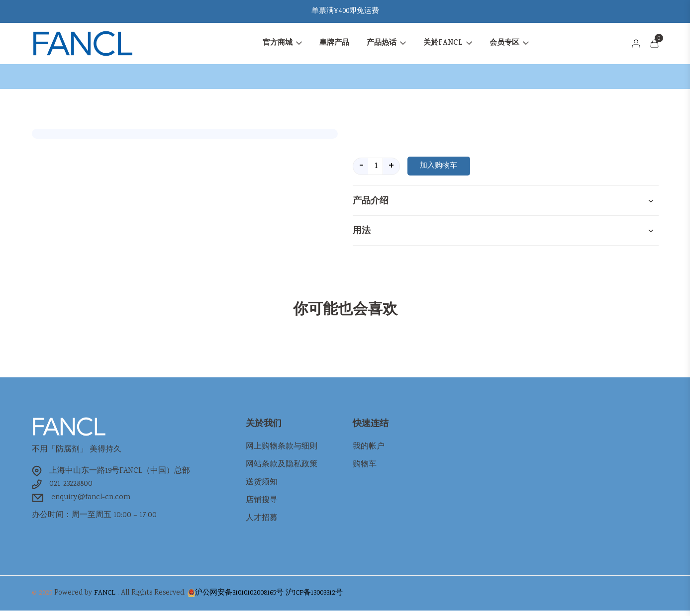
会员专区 (509, 45)
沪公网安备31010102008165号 (239, 599)
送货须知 (262, 485)
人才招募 (262, 521)
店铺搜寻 (262, 503)
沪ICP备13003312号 (314, 599)
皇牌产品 (334, 45)
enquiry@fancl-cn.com (93, 502)
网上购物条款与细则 (282, 450)
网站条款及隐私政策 (282, 468)
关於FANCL (448, 45)
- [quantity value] (361, 169)
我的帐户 (369, 450)
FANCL (105, 599)
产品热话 (386, 45)
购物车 (365, 468)
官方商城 (282, 45)
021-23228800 (72, 488)
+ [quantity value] (391, 169)
